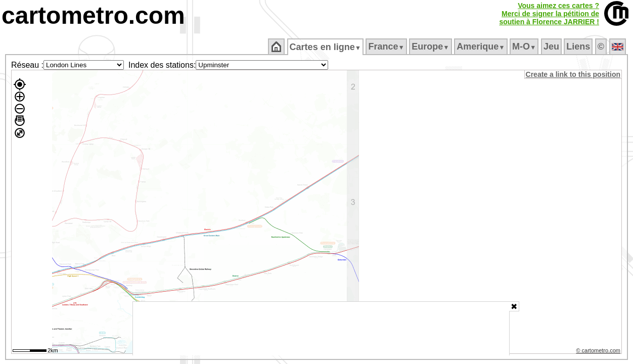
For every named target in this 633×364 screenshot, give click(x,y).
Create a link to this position (574, 74)
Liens (579, 47)
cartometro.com (93, 15)
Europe (431, 47)
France (387, 47)
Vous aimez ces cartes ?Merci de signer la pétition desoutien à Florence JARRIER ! (549, 14)
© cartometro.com (599, 352)
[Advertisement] (321, 329)
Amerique (482, 47)
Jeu (552, 47)
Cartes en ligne (326, 47)
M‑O (525, 47)
